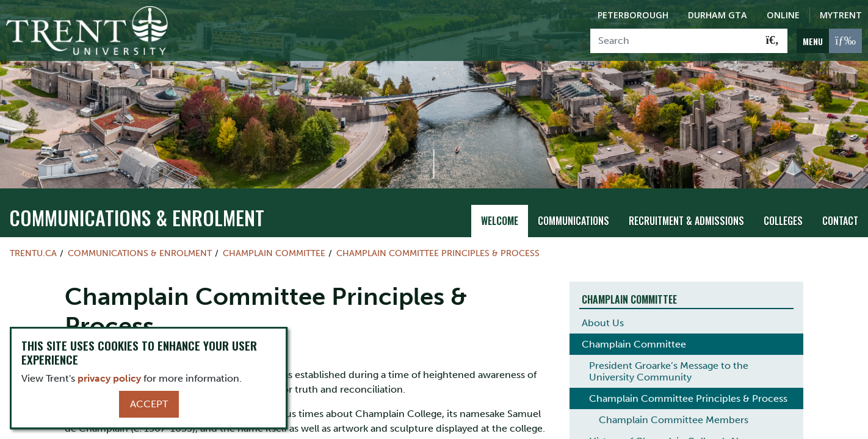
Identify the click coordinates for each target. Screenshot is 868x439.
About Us (603, 323)
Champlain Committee (274, 253)
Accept (149, 404)
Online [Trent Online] (783, 15)
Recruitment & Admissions (686, 221)
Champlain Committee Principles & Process (438, 253)
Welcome (500, 221)
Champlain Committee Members (674, 420)
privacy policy (109, 378)
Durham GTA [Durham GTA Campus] (718, 15)
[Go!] (772, 41)
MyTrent (841, 15)
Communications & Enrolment (137, 217)
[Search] (674, 41)
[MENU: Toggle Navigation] (829, 41)
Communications (573, 221)
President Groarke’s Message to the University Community (669, 371)
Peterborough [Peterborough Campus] (633, 15)
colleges (783, 221)
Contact (840, 221)
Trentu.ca (33, 253)
